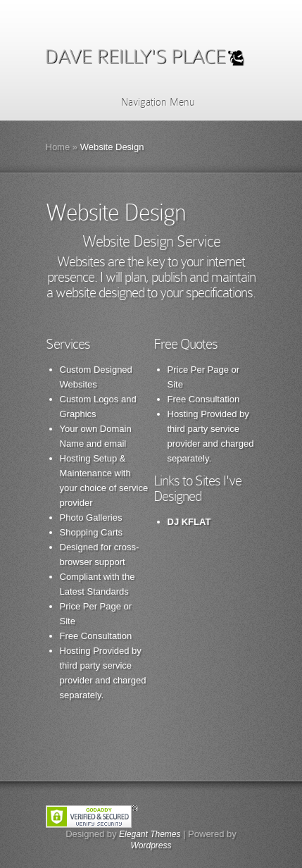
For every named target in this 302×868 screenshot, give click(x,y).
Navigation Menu (149, 102)
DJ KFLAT (189, 522)
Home (58, 147)
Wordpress (151, 845)
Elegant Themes (150, 834)
